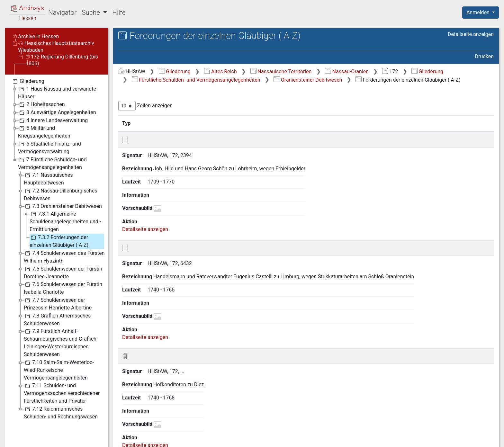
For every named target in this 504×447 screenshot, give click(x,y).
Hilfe (119, 13)
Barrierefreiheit (435, 438)
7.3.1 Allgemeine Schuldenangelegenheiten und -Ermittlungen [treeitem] (65, 221)
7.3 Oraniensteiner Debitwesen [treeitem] (63, 206)
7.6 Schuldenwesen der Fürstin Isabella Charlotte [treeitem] (63, 288)
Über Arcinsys (338, 438)
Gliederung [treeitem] (28, 81)
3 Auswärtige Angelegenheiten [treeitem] (57, 112)
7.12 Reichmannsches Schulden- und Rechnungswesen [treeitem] (61, 412)
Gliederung (175, 72)
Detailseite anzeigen (471, 34)
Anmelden (479, 12)
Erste (371, 393)
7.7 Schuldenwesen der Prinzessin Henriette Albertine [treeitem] (58, 304)
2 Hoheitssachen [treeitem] (41, 104)
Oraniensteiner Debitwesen (308, 80)
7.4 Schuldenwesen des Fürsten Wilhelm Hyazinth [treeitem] (64, 257)
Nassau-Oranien (347, 72)
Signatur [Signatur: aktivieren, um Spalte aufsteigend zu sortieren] (156, 123)
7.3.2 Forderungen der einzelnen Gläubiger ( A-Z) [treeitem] (59, 241)
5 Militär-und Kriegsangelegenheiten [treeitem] (44, 132)
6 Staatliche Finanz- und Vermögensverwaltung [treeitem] (50, 147)
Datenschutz (386, 438)
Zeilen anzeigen (145, 106)
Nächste (458, 393)
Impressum (483, 438)
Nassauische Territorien (281, 72)
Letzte (482, 393)
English (15, 434)
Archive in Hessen (36, 36)
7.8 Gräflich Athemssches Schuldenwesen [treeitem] (57, 319)
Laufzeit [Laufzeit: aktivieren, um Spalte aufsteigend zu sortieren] (346, 123)
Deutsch (39, 434)
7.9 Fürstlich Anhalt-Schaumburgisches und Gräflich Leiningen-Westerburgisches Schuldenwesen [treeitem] (60, 342)
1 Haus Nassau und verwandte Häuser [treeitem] (57, 92)
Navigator (62, 13)
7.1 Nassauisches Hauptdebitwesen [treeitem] (48, 179)
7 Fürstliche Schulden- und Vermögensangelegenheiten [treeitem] (52, 163)
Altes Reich (221, 72)
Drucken (484, 56)
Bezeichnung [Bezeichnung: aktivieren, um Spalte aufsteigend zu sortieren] (206, 123)
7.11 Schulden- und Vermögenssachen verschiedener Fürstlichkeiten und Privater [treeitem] (62, 393)
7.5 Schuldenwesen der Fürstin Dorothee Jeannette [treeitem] (63, 272)
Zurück (393, 393)
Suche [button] (92, 13)
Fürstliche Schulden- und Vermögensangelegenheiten (196, 80)
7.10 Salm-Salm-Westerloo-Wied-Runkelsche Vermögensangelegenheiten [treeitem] (59, 370)
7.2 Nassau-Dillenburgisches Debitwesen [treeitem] (60, 194)
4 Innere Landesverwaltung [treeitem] (53, 121)
